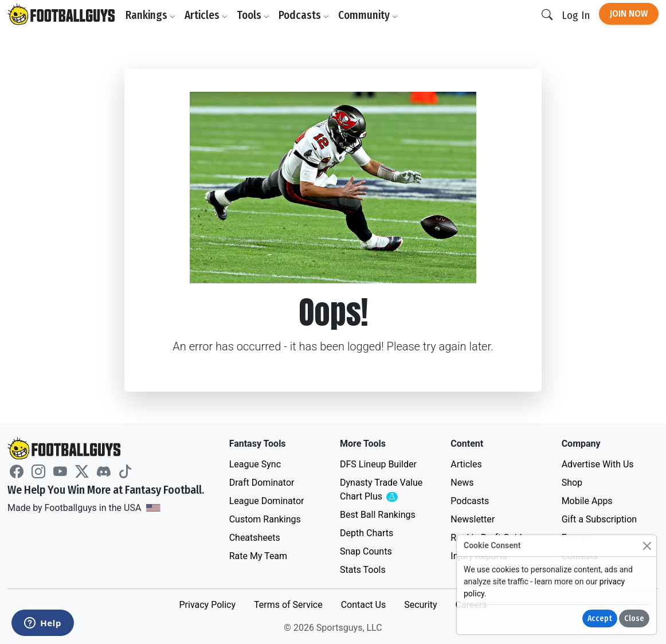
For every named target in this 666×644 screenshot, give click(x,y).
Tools (253, 15)
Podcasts (304, 15)
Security (420, 605)
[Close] (647, 546)
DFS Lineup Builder (378, 464)
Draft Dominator (262, 483)
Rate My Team (258, 556)
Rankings (150, 15)
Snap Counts (366, 551)
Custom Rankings (265, 519)
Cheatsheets (255, 538)
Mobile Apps (587, 501)
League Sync (255, 464)
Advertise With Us (598, 464)
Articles (206, 15)
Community (368, 15)
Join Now (629, 13)
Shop (572, 483)
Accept (600, 618)
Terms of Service (288, 605)
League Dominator (267, 501)
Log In (576, 15)
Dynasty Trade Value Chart (383, 490)
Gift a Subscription (600, 519)
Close (634, 618)
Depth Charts (367, 533)
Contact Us (364, 605)
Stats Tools (363, 570)
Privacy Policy (207, 605)
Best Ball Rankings (378, 515)
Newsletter (473, 519)
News (462, 483)
